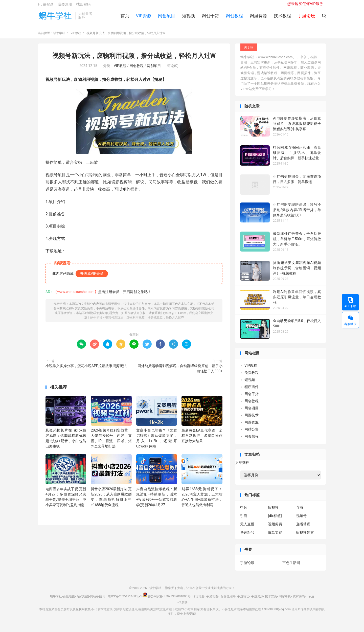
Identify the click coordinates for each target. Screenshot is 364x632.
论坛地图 (198, 600)
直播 (300, 511)
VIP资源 (144, 18)
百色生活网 (291, 567)
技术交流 (271, 600)
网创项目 (167, 18)
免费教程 (252, 376)
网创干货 (210, 18)
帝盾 (311, 600)
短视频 (188, 18)
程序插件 (252, 391)
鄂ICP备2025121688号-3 (125, 600)
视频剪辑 (275, 528)
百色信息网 (228, 600)
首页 (125, 18)
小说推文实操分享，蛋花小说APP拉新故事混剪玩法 (86, 370)
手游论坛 (247, 567)
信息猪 (183, 607)
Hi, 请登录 (46, 7)
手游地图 (212, 600)
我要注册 (65, 7)
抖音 (244, 511)
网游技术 (252, 419)
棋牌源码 (299, 600)
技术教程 (282, 18)
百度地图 (69, 600)
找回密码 (83, 7)
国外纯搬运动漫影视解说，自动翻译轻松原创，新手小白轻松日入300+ (180, 372)
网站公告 (252, 433)
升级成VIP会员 (92, 277)
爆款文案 (275, 536)
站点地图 (83, 600)
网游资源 (258, 18)
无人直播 (247, 528)
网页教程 (252, 440)
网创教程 (234, 18)
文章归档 (242, 467)
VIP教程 (76, 37)
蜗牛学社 (55, 18)
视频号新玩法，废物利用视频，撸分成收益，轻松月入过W (134, 60)
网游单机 (285, 600)
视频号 (301, 520)
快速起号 (247, 536)
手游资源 (257, 600)
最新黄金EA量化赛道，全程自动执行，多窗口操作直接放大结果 (202, 439)
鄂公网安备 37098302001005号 (166, 600)
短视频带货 (305, 536)
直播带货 (303, 528)
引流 (244, 520)
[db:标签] (275, 520)
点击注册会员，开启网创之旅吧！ (125, 296)
